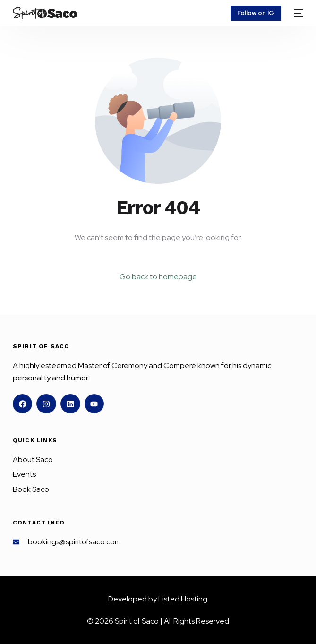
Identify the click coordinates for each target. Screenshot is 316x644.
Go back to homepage (158, 277)
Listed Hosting (183, 599)
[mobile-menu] (297, 13)
